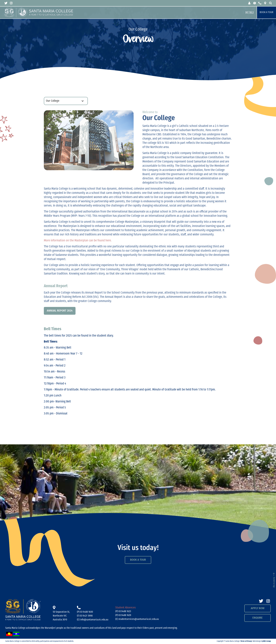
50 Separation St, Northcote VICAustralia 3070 (61, 616)
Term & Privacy (246, 641)
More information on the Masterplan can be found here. (78, 241)
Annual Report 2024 (60, 311)
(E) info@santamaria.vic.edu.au (93, 620)
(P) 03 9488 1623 (123, 611)
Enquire (258, 618)
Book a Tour (266, 12)
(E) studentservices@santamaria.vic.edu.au (137, 619)
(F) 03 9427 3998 (85, 616)
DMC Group (267, 641)
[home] (123, 13)
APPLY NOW (258, 608)
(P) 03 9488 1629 (123, 615)
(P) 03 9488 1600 (85, 612)
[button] (250, 3)
